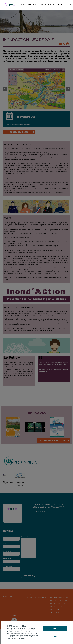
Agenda (48, 4)
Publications (26, 4)
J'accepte (55, 629)
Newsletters (38, 4)
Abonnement (58, 4)
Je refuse (55, 636)
